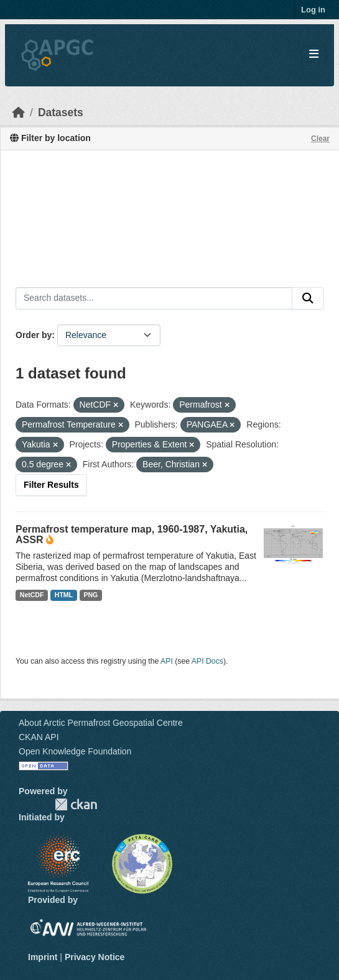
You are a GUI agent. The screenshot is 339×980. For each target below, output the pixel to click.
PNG (91, 595)
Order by (34, 335)
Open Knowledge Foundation (75, 751)
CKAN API (39, 737)
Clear (320, 139)
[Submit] (308, 298)
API (167, 661)
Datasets (61, 112)
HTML (64, 595)
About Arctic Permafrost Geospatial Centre (101, 723)
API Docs (207, 661)
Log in (313, 10)
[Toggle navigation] (314, 54)
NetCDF (32, 595)
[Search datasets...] (154, 298)
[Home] (19, 112)
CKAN (76, 804)
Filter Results (51, 485)
